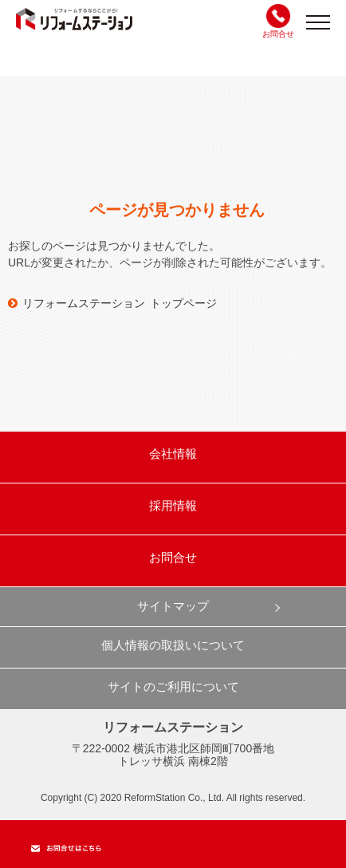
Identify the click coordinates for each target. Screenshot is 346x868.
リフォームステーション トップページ (112, 303)
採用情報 (173, 505)
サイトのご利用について (173, 687)
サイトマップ (173, 606)
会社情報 (173, 454)
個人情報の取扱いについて (173, 645)
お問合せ (173, 557)
